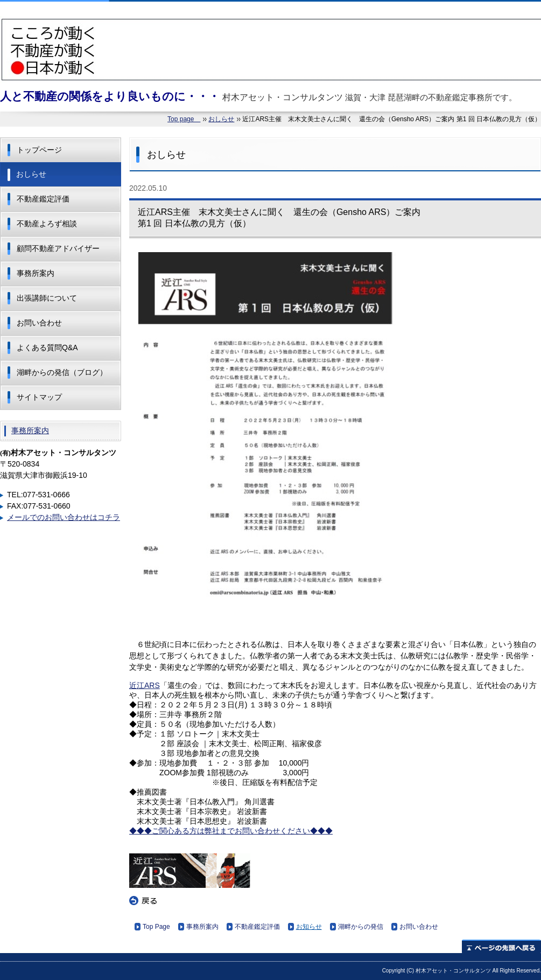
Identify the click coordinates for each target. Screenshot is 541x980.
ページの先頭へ (501, 946)
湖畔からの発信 (361, 927)
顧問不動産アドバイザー (58, 248)
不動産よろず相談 (47, 224)
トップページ (39, 150)
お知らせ (309, 927)
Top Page (156, 927)
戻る (143, 901)
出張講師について (47, 298)
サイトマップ (39, 397)
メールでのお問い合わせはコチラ (64, 517)
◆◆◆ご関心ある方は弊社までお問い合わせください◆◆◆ (231, 831)
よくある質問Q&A (47, 347)
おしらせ (221, 119)
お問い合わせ (419, 927)
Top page (184, 119)
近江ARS (145, 685)
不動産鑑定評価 (257, 927)
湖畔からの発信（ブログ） (62, 372)
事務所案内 (202, 927)
